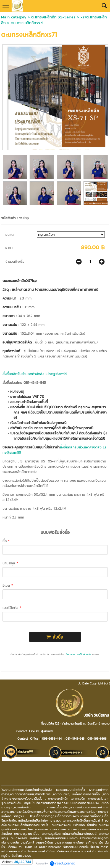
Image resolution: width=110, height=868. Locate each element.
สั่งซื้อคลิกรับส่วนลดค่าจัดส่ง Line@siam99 (35, 374)
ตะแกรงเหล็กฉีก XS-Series (53, 17)
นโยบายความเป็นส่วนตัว (78, 654)
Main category (14, 17)
